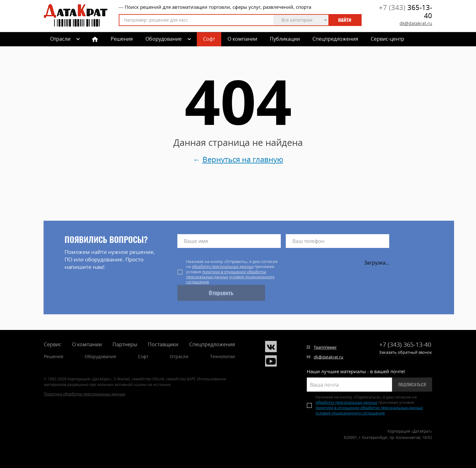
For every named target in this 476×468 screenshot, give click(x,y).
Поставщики (163, 344)
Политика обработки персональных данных (85, 394)
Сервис (53, 344)
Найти (345, 20)
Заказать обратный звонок (406, 352)
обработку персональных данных (223, 267)
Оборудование (164, 39)
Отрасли (179, 356)
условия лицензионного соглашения (230, 279)
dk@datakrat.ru (416, 23)
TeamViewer (325, 347)
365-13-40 (405, 11)
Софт (209, 39)
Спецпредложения (335, 39)
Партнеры (125, 344)
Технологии (222, 356)
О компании (242, 39)
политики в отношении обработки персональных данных (226, 274)
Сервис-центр (387, 39)
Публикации (285, 39)
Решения (122, 39)
